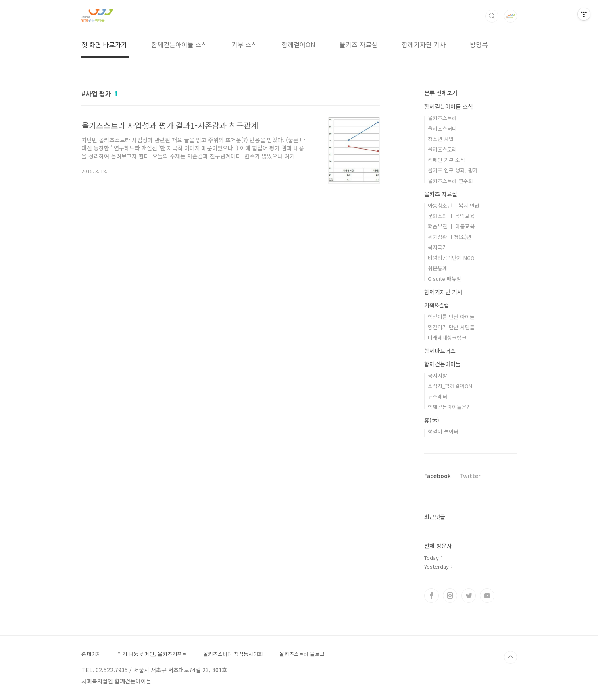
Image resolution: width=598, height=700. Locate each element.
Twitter (470, 476)
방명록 (479, 44)
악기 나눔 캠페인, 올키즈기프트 (152, 654)
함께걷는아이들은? (448, 407)
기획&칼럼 (437, 305)
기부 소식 (244, 44)
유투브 (487, 596)
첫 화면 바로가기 (104, 44)
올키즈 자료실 (358, 44)
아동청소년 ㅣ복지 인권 (454, 205)
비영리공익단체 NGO (451, 258)
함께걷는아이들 (443, 364)
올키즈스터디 (442, 128)
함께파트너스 (440, 351)
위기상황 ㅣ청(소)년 (450, 237)
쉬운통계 (438, 268)
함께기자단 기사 (424, 44)
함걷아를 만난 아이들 (451, 317)
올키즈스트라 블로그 (302, 654)
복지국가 (438, 247)
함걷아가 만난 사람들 (451, 327)
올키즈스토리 (442, 149)
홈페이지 (91, 654)
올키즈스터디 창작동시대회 (233, 654)
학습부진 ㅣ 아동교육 (451, 226)
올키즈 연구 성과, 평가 (453, 170)
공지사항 (438, 375)
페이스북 (431, 596)
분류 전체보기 (441, 93)
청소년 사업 (441, 139)
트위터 (469, 596)
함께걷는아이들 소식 (179, 44)
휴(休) (432, 420)
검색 (492, 16)
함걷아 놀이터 (443, 431)
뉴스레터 (438, 396)
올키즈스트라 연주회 (450, 181)
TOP (510, 657)
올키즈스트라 (442, 118)
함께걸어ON (298, 44)
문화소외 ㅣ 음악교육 (451, 216)
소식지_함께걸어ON (450, 386)
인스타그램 (450, 596)
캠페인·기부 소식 (446, 160)
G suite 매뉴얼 (445, 279)
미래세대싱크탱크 (447, 338)
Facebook (438, 476)
